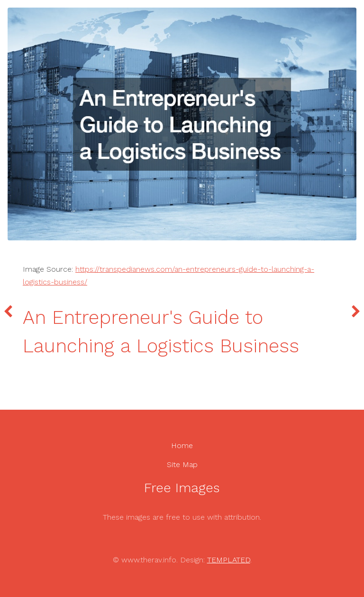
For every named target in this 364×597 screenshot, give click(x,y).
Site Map (182, 464)
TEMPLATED (229, 560)
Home (182, 445)
